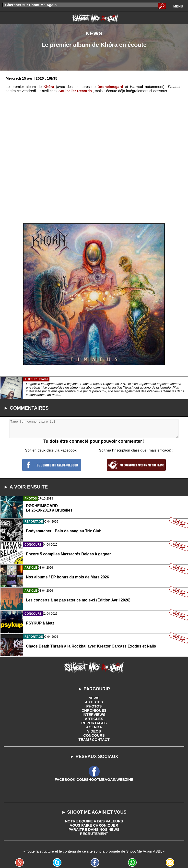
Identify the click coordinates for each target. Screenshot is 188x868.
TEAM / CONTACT (94, 740)
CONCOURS (94, 735)
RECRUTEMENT (94, 834)
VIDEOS (94, 731)
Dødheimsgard (110, 87)
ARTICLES (94, 719)
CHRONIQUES (94, 710)
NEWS (94, 698)
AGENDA (94, 727)
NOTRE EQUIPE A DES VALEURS (94, 821)
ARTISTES (94, 702)
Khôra (49, 87)
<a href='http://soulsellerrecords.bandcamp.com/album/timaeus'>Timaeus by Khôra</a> (94, 155)
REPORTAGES (94, 723)
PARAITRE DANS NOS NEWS (94, 829)
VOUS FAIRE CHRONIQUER (94, 825)
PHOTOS (94, 706)
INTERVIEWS (94, 715)
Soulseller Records (75, 91)
